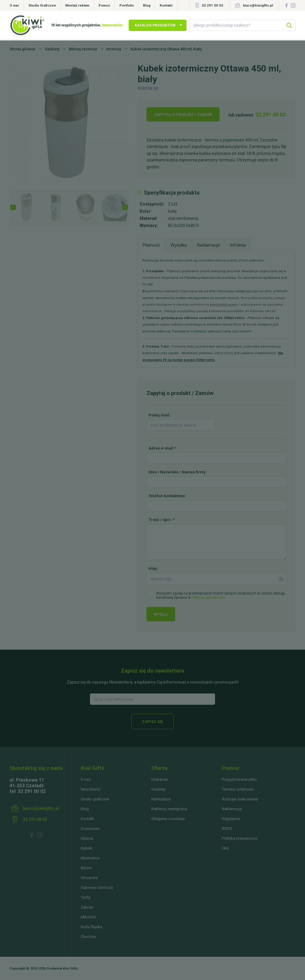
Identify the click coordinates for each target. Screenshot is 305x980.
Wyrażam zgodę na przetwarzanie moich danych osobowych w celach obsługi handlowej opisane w (220, 595)
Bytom (86, 868)
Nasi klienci (91, 789)
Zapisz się (152, 722)
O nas (14, 5)
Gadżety (158, 789)
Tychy (86, 897)
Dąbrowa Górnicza (97, 888)
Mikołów (88, 917)
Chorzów (88, 937)
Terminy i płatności (238, 789)
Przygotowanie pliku (239, 779)
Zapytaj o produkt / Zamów (183, 115)
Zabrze (87, 907)
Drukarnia (159, 779)
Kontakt (166, 5)
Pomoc (104, 5)
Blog (147, 5)
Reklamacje (232, 809)
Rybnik (87, 848)
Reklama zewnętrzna (169, 809)
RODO (227, 829)
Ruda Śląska (91, 927)
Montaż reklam (77, 5)
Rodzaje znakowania (240, 799)
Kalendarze (161, 799)
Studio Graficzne (42, 5)
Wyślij (161, 614)
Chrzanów (89, 878)
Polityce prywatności (208, 598)
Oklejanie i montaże (168, 819)
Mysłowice (90, 858)
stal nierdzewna (183, 218)
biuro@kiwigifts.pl (258, 5)
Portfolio (127, 5)
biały (172, 211)
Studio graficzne (95, 799)
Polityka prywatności (240, 838)
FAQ (225, 848)
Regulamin (231, 819)
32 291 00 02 (212, 5)
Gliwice (87, 838)
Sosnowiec (90, 829)
